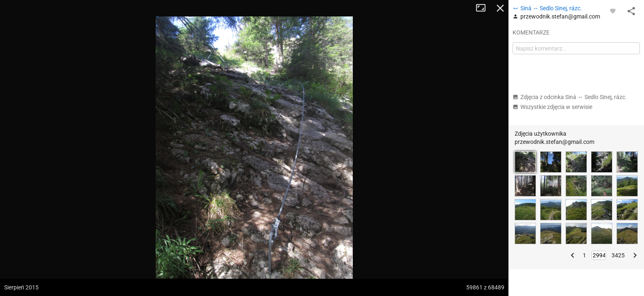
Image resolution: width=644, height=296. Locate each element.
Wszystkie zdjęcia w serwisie (552, 107)
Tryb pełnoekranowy (484, 8)
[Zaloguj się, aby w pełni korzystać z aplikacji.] (613, 11)
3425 (618, 255)
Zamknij (500, 8)
